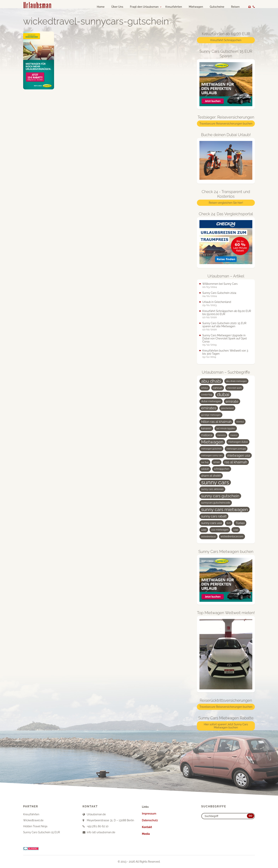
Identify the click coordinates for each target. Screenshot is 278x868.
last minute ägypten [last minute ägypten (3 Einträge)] (226, 428)
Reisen (235, 7)
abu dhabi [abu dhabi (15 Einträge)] (211, 381)
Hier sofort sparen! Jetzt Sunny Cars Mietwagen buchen (226, 726)
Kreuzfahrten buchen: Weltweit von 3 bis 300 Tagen (225, 352)
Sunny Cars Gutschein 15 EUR (42, 832)
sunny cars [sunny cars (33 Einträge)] (215, 482)
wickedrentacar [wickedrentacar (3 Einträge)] (208, 537)
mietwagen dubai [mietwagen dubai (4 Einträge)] (238, 442)
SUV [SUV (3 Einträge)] (229, 523)
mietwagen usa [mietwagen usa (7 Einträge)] (239, 455)
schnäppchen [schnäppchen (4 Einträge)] (222, 469)
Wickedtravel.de (33, 820)
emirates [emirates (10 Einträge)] (209, 408)
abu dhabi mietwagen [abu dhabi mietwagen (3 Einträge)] (236, 381)
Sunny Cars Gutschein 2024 (219, 293)
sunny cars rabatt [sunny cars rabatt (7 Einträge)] (214, 516)
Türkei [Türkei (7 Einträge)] (240, 523)
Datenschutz (150, 820)
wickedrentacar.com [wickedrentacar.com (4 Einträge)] (232, 536)
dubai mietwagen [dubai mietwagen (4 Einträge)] (211, 401)
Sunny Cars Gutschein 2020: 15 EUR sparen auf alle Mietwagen (224, 325)
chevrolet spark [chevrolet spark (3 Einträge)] (234, 388)
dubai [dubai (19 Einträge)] (223, 395)
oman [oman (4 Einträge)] (217, 462)
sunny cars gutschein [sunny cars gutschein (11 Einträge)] (220, 496)
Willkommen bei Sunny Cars (220, 284)
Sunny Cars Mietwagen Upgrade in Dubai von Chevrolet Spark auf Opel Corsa (225, 338)
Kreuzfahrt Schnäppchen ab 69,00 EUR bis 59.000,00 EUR (227, 313)
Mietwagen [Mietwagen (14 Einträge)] (212, 442)
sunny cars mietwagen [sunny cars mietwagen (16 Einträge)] (225, 509)
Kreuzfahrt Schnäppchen (226, 40)
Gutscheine (217, 7)
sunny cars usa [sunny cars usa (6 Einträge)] (211, 523)
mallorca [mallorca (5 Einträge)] (207, 435)
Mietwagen (196, 7)
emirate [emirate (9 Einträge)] (232, 401)
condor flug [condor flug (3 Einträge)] (207, 395)
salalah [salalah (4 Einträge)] (205, 469)
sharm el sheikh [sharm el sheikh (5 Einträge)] (211, 476)
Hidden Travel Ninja (35, 826)
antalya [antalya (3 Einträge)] (205, 388)
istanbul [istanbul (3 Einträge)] (240, 422)
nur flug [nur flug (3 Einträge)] (205, 462)
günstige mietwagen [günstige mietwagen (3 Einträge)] (211, 415)
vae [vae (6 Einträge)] (236, 530)
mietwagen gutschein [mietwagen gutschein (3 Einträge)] (211, 449)
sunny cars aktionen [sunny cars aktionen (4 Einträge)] (212, 489)
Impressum (149, 814)
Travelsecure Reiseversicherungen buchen (226, 124)
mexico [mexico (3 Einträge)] (234, 435)
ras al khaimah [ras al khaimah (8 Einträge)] (236, 462)
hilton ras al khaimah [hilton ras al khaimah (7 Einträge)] (216, 422)
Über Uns (117, 7)
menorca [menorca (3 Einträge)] (221, 435)
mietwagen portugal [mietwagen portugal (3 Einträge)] (236, 449)
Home (101, 7)
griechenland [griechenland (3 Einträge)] (227, 408)
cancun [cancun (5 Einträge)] (218, 388)
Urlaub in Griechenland (217, 302)
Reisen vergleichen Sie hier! (226, 203)
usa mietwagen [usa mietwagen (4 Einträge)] (220, 530)
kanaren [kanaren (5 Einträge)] (206, 428)
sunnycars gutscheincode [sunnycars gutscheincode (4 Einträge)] (216, 503)
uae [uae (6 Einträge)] (204, 530)
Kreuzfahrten (174, 7)
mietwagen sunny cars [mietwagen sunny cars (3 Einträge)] (212, 455)
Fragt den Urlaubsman (144, 7)
